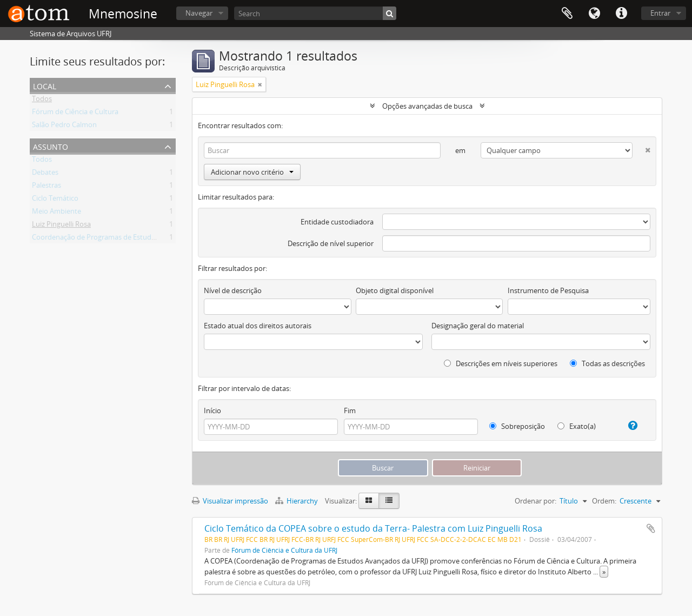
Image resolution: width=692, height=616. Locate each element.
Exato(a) (577, 426)
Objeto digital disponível (395, 290)
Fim (350, 410)
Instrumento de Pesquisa (548, 290)
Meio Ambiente (56, 213)
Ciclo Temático (55, 200)
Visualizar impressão (230, 501)
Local (45, 85)
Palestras (46, 187)
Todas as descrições (607, 363)
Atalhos (621, 14)
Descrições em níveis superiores (501, 363)
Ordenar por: (535, 501)
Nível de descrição (233, 290)
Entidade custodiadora (337, 222)
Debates (45, 174)
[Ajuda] (628, 426)
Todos (42, 101)
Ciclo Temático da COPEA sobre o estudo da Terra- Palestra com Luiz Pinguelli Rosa (373, 528)
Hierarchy (297, 501)
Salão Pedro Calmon (64, 127)
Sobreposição (517, 426)
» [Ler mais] (604, 572)
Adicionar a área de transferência (651, 528)
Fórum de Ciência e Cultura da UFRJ (284, 550)
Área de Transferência (567, 14)
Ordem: (604, 501)
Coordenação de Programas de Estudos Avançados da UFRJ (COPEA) (141, 239)
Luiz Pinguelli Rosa (61, 226)
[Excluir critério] (641, 148)
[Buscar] (390, 13)
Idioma (594, 14)
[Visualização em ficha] (369, 501)
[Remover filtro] (260, 84)
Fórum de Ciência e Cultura (75, 114)
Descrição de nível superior (331, 243)
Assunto (51, 146)
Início (212, 410)
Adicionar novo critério (252, 172)
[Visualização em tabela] (389, 501)
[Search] (315, 13)
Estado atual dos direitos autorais (258, 326)
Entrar (660, 13)
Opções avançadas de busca (427, 106)
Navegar (199, 13)
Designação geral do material (478, 326)
